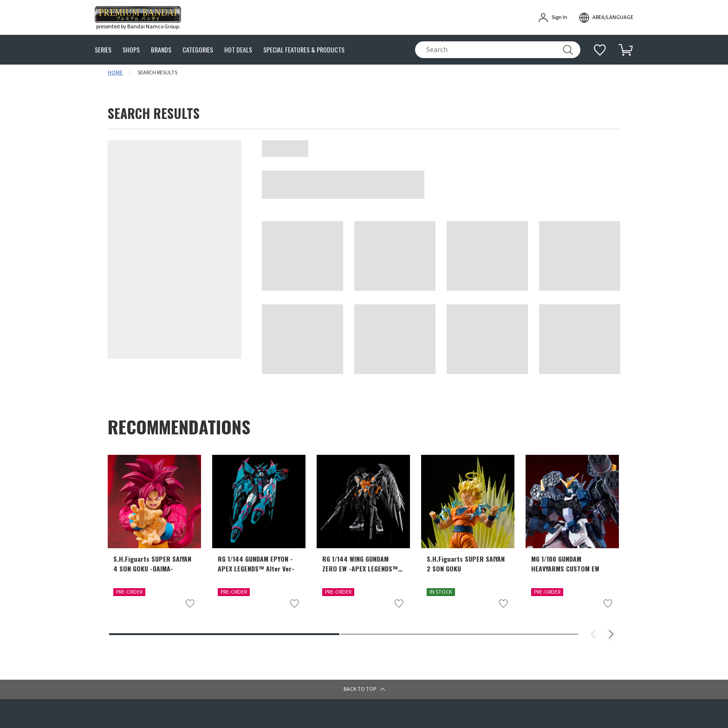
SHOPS (131, 50)
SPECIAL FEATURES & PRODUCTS (304, 50)
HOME (115, 73)
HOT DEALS (238, 50)
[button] (364, 689)
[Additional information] (600, 50)
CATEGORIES (198, 50)
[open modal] (606, 18)
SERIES (103, 50)
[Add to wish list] (190, 603)
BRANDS (161, 50)
